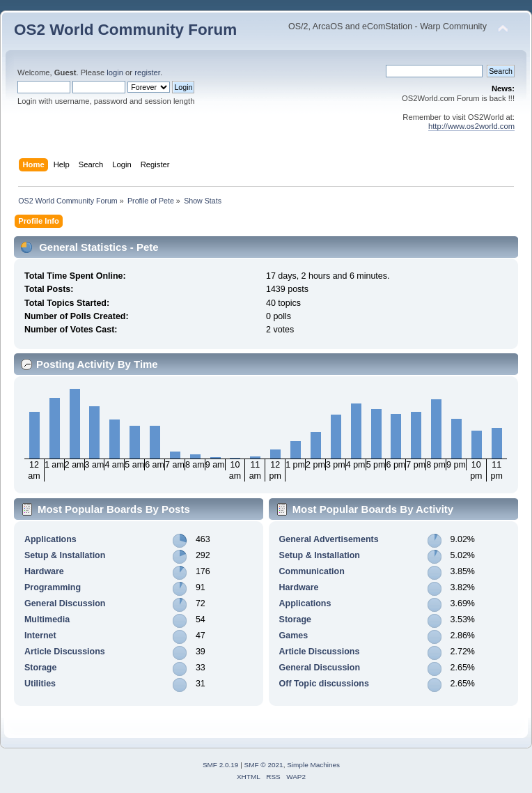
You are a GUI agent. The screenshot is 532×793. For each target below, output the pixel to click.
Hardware (44, 571)
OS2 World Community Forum (125, 30)
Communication (312, 571)
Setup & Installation (65, 555)
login (115, 72)
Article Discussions (65, 652)
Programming (53, 587)
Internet (40, 636)
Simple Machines (313, 765)
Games (294, 636)
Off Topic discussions (324, 684)
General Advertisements (329, 539)
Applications (50, 539)
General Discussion (65, 603)
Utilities (40, 684)
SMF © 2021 (264, 765)
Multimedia (47, 619)
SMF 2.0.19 (221, 765)
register (147, 72)
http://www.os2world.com (471, 126)
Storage (40, 668)
